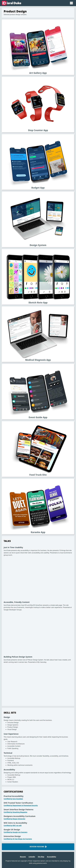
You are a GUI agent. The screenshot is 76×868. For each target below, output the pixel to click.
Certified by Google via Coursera (15, 832)
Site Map (41, 857)
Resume (23, 857)
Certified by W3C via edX (13, 826)
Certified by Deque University (14, 819)
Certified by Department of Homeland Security (21, 805)
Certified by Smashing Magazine (15, 812)
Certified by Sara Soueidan (13, 799)
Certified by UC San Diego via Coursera (18, 839)
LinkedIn (32, 857)
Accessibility (52, 857)
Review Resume (38, 847)
